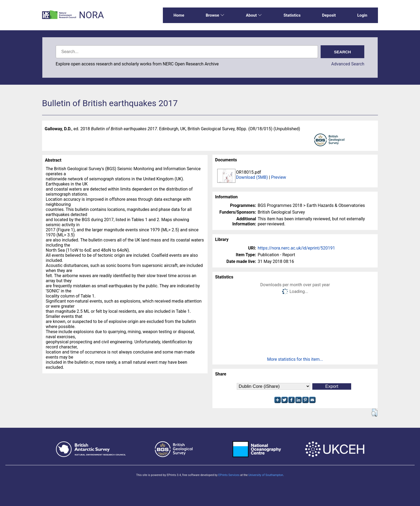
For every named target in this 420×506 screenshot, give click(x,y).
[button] (374, 413)
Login (362, 15)
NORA (91, 15)
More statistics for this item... (295, 359)
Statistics (292, 15)
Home (179, 15)
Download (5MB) (252, 177)
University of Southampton (266, 475)
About (254, 15)
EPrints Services (229, 475)
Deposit (329, 15)
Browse (215, 15)
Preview (279, 177)
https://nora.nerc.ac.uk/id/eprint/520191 (296, 248)
